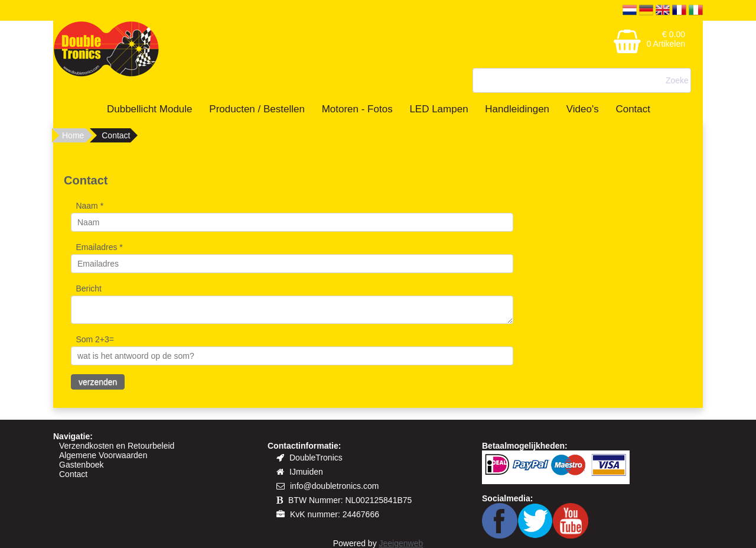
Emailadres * (99, 247)
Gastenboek (82, 465)
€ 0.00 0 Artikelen (666, 39)
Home (73, 135)
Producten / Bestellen (257, 109)
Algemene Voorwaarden (103, 455)
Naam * (89, 206)
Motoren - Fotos (357, 109)
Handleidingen (517, 109)
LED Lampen (439, 109)
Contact (633, 109)
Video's (583, 109)
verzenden (98, 382)
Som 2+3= (95, 339)
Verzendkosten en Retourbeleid (117, 446)
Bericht (89, 288)
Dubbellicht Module (150, 109)
